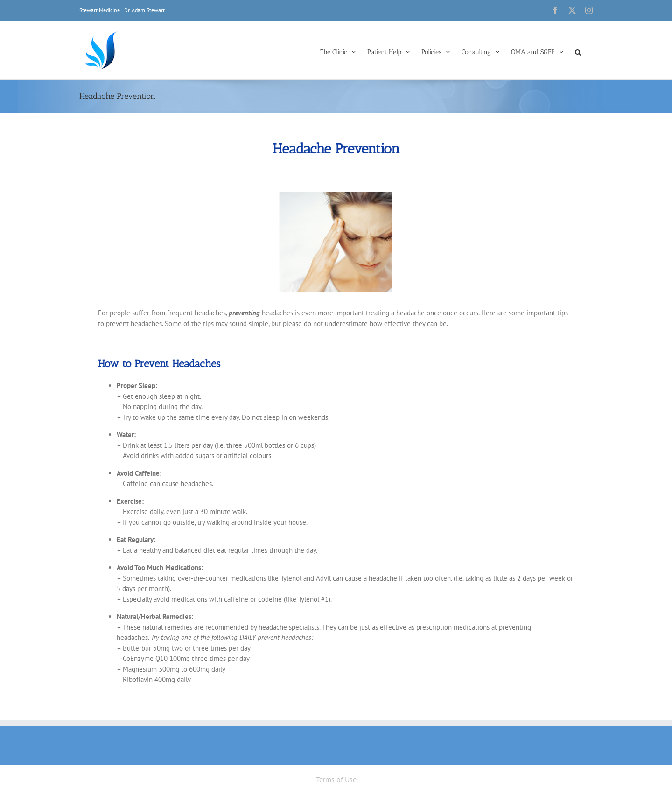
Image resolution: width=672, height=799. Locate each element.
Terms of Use (336, 779)
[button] (578, 51)
